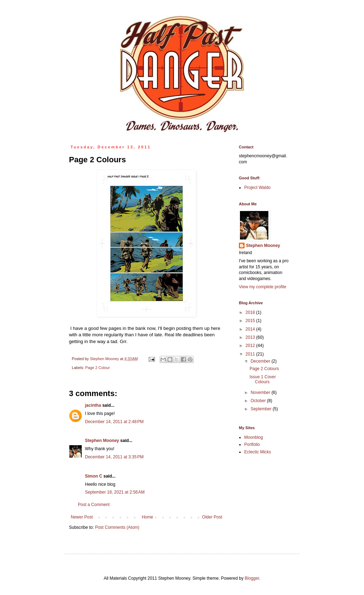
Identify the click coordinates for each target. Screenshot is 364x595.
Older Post (212, 517)
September (262, 409)
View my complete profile (263, 287)
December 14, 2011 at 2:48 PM (114, 422)
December (261, 361)
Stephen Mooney (102, 441)
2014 (251, 329)
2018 (251, 312)
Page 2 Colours (264, 369)
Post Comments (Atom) (117, 527)
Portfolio (252, 444)
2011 (251, 354)
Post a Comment (94, 505)
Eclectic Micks (258, 452)
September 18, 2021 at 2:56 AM (115, 492)
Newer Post (82, 517)
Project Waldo (257, 188)
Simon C (94, 476)
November (261, 393)
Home (148, 517)
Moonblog (254, 437)
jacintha (93, 405)
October (259, 401)
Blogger (252, 578)
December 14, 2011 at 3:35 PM (114, 457)
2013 (251, 337)
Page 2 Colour (98, 368)
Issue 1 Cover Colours (263, 379)
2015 (251, 321)
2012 (251, 346)
